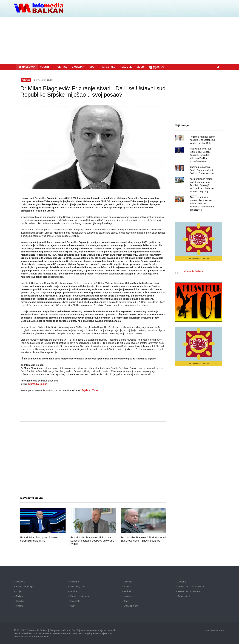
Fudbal (127, 590)
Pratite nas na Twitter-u (189, 590)
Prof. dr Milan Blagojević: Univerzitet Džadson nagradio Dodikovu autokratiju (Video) (92, 540)
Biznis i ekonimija (24, 585)
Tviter (94, 389)
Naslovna (21, 581)
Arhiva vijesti (184, 595)
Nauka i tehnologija (79, 595)
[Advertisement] (119, 40)
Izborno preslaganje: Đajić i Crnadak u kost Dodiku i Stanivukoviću (203, 166)
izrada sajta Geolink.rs (213, 629)
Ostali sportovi (131, 604)
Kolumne (74, 581)
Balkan (19, 595)
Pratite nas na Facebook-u (191, 585)
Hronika (20, 600)
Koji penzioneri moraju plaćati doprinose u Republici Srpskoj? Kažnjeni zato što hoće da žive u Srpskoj (202, 181)
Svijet (19, 590)
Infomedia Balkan (37, 383)
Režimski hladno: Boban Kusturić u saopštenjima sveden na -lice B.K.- (201, 139)
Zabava (128, 585)
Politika (20, 604)
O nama (182, 581)
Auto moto (75, 600)
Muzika (74, 590)
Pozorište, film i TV (79, 585)
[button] (46, 66)
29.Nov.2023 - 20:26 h (44, 79)
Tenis (127, 600)
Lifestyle (128, 581)
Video (73, 604)
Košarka (128, 595)
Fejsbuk (86, 389)
